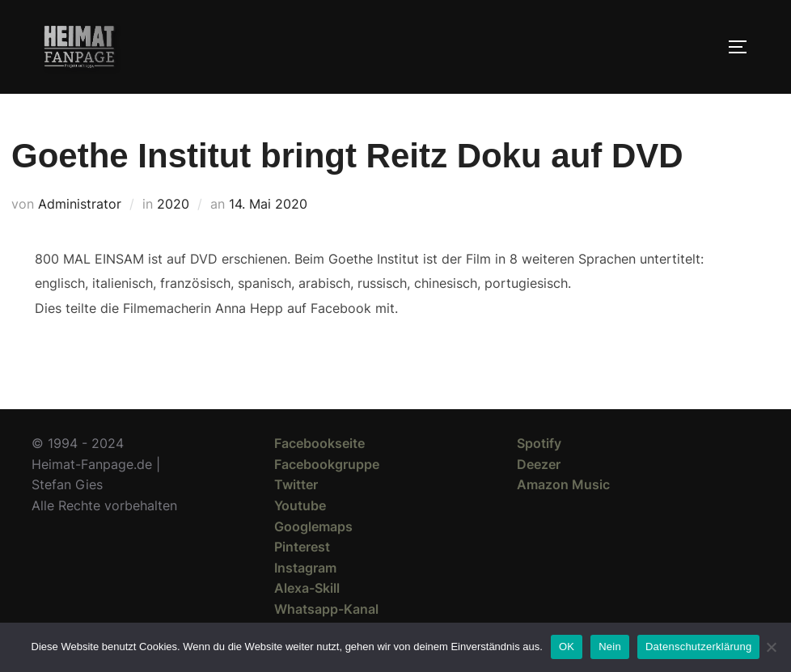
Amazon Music (563, 484)
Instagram (305, 568)
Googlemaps (313, 526)
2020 (173, 204)
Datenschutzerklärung (698, 647)
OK (567, 647)
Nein (610, 647)
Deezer (539, 464)
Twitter (296, 484)
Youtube (300, 505)
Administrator (80, 204)
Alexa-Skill (307, 588)
